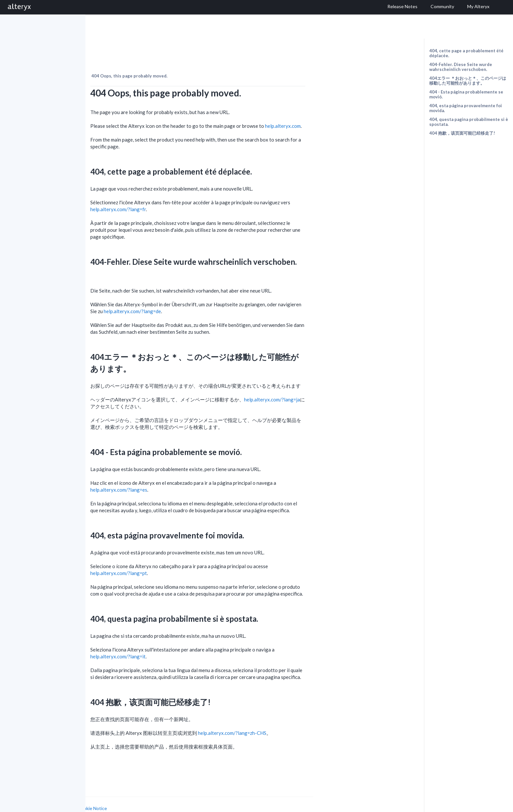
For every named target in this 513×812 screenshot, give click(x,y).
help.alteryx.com (349, 112)
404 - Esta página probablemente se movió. (466, 94)
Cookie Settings (110, 800)
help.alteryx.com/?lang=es (185, 476)
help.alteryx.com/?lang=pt (185, 559)
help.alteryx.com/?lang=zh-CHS (299, 719)
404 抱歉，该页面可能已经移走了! (462, 133)
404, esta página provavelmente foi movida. (466, 108)
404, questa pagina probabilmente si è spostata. (469, 122)
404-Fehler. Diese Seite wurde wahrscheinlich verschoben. (461, 67)
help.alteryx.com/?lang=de (199, 297)
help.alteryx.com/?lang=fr (185, 195)
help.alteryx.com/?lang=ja (338, 385)
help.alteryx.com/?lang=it (184, 642)
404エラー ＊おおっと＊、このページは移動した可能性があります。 (468, 81)
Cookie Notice (159, 794)
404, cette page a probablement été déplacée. (466, 53)
